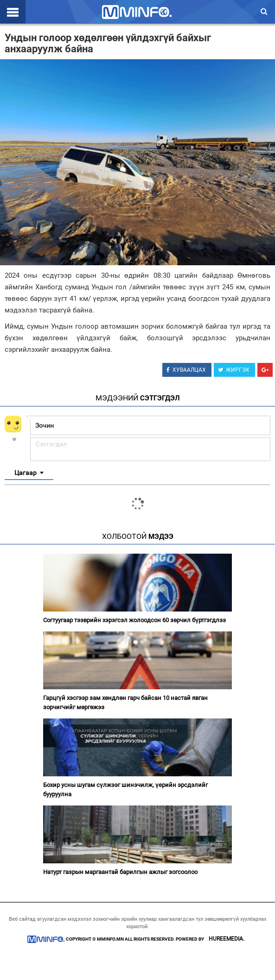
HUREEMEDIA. (227, 939)
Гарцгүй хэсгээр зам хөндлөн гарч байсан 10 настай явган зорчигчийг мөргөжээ (125, 702)
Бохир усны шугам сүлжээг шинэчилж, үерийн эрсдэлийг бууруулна (125, 790)
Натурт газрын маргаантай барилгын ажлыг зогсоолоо (120, 872)
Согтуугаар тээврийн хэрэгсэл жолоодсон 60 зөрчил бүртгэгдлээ (134, 620)
